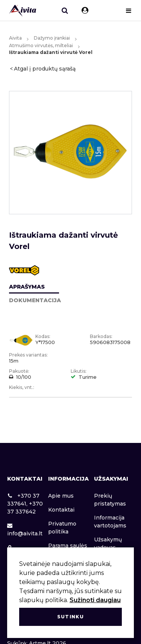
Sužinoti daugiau (95, 600)
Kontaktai (61, 510)
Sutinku (70, 617)
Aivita (15, 38)
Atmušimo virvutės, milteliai (41, 45)
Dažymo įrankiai (52, 38)
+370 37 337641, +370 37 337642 (25, 504)
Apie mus (61, 496)
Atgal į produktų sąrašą (45, 69)
